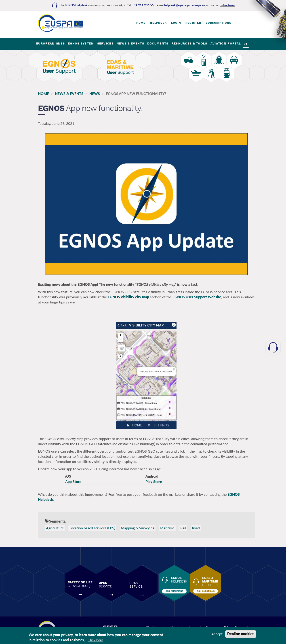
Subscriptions (219, 23)
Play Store (154, 482)
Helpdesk (158, 23)
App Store (73, 482)
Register (193, 23)
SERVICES (105, 43)
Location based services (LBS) (92, 528)
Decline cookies (241, 634)
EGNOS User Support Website (197, 297)
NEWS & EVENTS (130, 43)
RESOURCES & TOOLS (189, 43)
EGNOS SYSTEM (81, 43)
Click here (95, 640)
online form (227, 5)
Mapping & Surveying (138, 528)
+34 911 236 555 (144, 5)
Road (196, 528)
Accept (217, 634)
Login (176, 23)
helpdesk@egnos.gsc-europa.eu (185, 5)
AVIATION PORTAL (226, 43)
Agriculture (55, 528)
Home (141, 23)
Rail (183, 528)
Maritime (167, 528)
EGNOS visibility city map (128, 297)
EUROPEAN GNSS (50, 43)
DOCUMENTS (158, 43)
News (95, 94)
